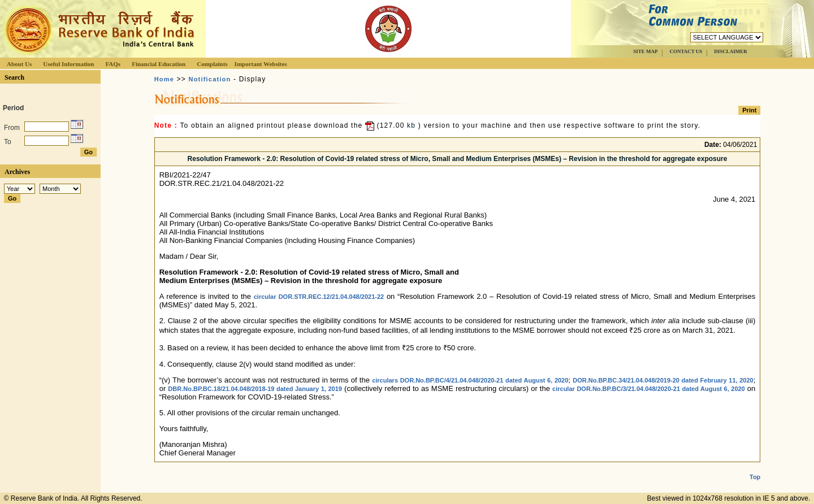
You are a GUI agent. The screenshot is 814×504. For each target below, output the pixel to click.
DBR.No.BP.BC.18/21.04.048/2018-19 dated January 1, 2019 (255, 389)
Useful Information (68, 64)
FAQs (113, 64)
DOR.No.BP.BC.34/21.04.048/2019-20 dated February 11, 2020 (663, 380)
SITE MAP (645, 51)
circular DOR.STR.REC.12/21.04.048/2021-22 (319, 297)
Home (164, 79)
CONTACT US (686, 51)
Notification (210, 79)
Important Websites (261, 64)
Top (755, 468)
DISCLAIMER (731, 51)
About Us (19, 64)
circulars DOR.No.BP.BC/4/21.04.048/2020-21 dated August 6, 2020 (470, 380)
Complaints (212, 64)
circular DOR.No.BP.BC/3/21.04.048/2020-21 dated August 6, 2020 (649, 389)
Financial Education (159, 64)
